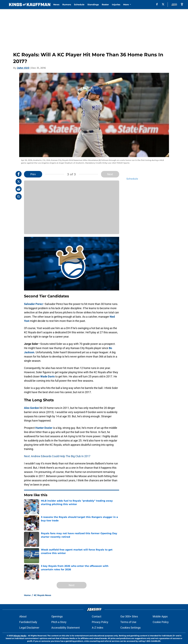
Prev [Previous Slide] (33, 174)
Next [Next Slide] (110, 174)
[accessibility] (182, 4)
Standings (92, 5)
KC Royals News (42, 595)
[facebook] (157, 4)
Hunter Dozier (44, 428)
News (55, 5)
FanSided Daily (28, 622)
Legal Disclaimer (29, 628)
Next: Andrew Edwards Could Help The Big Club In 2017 (57, 456)
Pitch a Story (59, 622)
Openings (57, 616)
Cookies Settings (130, 628)
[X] (163, 4)
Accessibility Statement (66, 628)
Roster (104, 5)
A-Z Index (98, 628)
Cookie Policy (161, 622)
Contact (97, 616)
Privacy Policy (100, 622)
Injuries (115, 5)
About (23, 616)
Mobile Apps (160, 616)
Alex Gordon (31, 408)
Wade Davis (47, 376)
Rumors (65, 5)
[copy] (19, 197)
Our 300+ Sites (129, 616)
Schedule (78, 5)
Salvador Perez (33, 304)
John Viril (23, 68)
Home (27, 595)
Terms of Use (128, 622)
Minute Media (20, 636)
